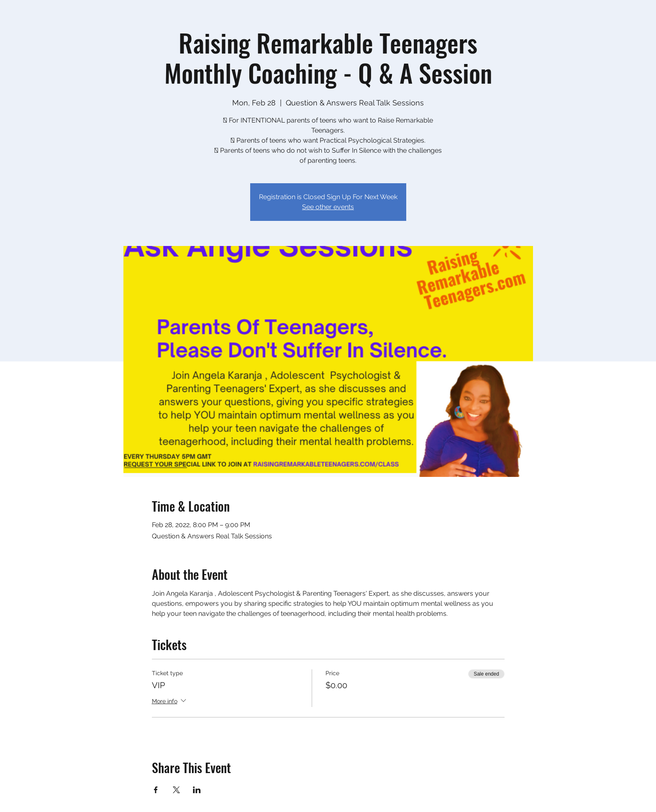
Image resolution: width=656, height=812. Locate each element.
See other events (328, 207)
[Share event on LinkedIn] (197, 790)
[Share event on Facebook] (156, 790)
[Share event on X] (176, 790)
